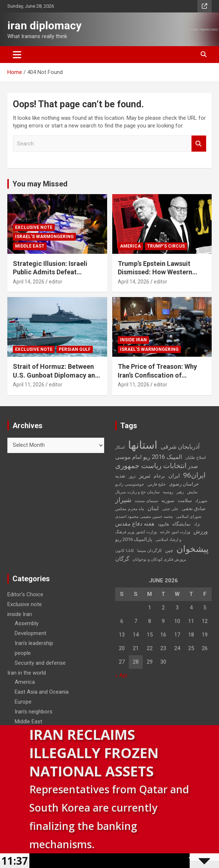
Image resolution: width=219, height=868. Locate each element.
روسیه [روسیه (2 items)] (168, 492)
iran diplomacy (44, 25)
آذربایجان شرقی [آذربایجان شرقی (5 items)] (180, 447)
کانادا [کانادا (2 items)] (130, 551)
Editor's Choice (25, 594)
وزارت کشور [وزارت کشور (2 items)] (146, 532)
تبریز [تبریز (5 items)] (145, 476)
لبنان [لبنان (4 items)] (153, 508)
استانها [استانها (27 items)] (143, 445)
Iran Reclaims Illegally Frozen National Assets (94, 753)
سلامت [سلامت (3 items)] (185, 500)
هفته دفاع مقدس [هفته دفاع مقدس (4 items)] (135, 524)
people (23, 653)
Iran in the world (27, 673)
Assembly (27, 623)
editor (56, 282)
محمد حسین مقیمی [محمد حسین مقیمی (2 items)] (156, 517)
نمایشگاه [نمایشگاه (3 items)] (182, 524)
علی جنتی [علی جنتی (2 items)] (170, 509)
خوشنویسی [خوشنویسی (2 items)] (134, 484)
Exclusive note (34, 227)
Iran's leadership (34, 643)
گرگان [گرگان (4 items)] (122, 559)
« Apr (121, 675)
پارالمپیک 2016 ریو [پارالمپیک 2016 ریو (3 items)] (134, 539)
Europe (23, 702)
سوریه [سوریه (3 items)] (168, 500)
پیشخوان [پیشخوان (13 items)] (193, 549)
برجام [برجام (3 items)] (159, 476)
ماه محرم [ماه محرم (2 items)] (136, 509)
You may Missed (40, 184)
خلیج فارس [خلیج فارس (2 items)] (157, 484)
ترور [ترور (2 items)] (132, 476)
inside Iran (133, 340)
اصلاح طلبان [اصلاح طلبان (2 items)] (196, 458)
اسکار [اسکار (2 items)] (120, 447)
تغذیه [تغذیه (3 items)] (120, 476)
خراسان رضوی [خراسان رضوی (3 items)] (184, 484)
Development (30, 633)
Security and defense (40, 663)
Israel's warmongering (44, 237)
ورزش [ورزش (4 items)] (200, 531)
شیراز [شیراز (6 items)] (123, 500)
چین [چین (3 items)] (169, 550)
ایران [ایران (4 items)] (174, 476)
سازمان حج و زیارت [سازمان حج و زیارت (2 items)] (143, 492)
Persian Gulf (75, 349)
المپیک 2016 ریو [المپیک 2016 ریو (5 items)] (163, 457)
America (130, 246)
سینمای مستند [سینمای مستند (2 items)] (146, 501)
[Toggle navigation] (17, 55)
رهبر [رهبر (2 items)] (180, 492)
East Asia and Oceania (42, 692)
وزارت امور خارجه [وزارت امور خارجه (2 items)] (175, 532)
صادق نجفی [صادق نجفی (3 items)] (194, 509)
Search (199, 144)
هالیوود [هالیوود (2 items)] (163, 524)
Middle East (30, 246)
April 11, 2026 (29, 385)
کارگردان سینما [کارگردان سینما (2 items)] (149, 551)
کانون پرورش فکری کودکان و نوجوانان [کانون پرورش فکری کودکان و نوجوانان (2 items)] (151, 555)
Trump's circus (166, 246)
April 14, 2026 (29, 282)
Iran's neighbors (34, 712)
